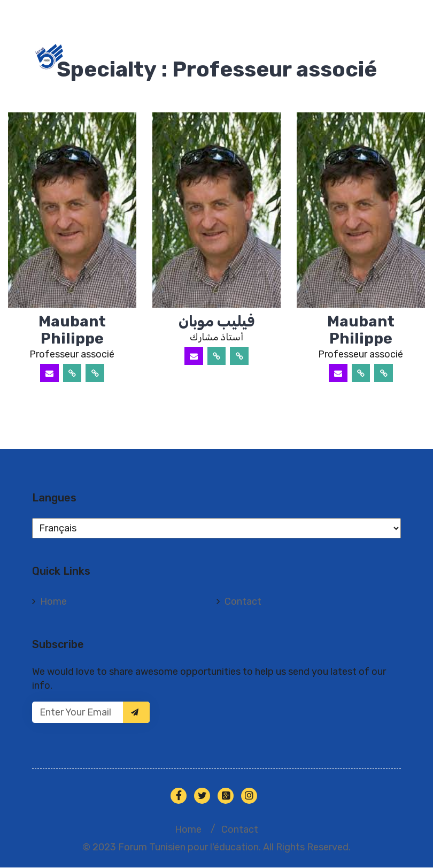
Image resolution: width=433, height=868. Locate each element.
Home (53, 602)
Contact (243, 602)
